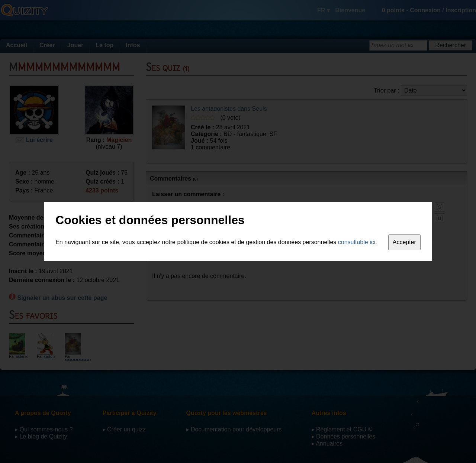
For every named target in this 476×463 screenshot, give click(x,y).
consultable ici (357, 242)
